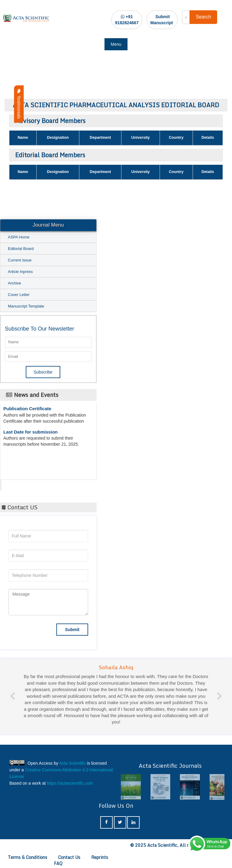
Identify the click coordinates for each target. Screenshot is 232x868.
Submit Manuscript (162, 20)
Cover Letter (19, 295)
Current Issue (20, 260)
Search (203, 17)
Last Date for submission (30, 433)
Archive (14, 283)
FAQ (58, 863)
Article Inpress (20, 272)
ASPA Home (19, 237)
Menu (116, 44)
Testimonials (19, 104)
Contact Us (69, 857)
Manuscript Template (26, 306)
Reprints (100, 857)
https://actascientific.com (70, 783)
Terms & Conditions (28, 857)
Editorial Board (21, 249)
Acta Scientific (24, 484)
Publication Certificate (27, 410)
